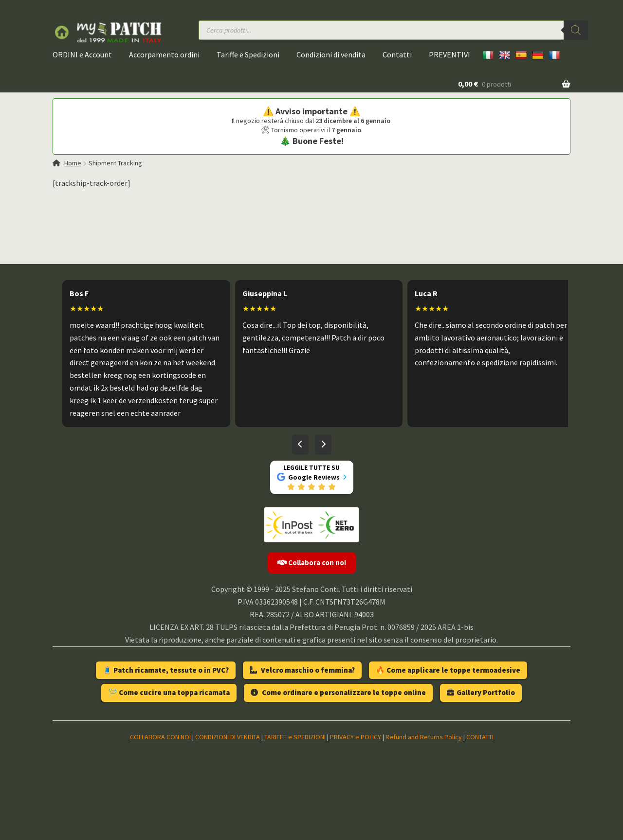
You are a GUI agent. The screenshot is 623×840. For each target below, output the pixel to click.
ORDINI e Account (82, 54)
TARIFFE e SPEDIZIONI (295, 737)
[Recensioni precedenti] (300, 445)
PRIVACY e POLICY (356, 737)
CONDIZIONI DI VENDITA (228, 737)
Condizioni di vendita (331, 54)
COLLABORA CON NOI (160, 737)
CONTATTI (480, 737)
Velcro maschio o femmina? (302, 670)
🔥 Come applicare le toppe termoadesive (448, 670)
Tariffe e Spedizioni (248, 54)
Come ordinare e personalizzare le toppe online (338, 692)
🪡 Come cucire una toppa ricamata (169, 692)
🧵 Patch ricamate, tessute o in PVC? (166, 670)
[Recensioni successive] (323, 445)
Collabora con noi (312, 563)
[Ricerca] (576, 30)
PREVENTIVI (449, 54)
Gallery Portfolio (481, 692)
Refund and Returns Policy (424, 737)
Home (73, 163)
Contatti (397, 54)
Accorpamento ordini (164, 54)
